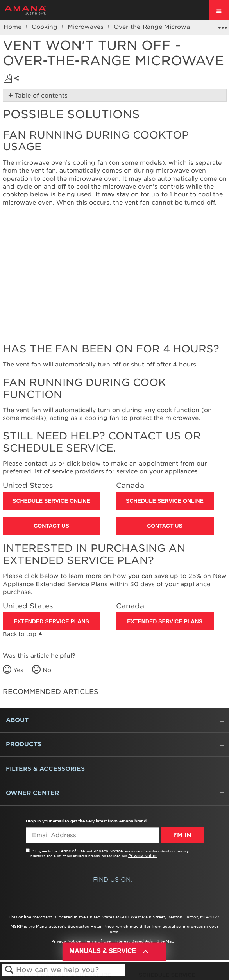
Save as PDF (8, 79)
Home (13, 27)
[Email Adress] (92, 835)
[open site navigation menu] (219, 10)
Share (19, 84)
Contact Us (51, 526)
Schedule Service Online (51, 501)
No (47, 670)
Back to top (20, 634)
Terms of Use (72, 851)
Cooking (46, 27)
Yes (18, 670)
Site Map (165, 941)
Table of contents (41, 96)
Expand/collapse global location (222, 25)
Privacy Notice (108, 851)
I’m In (182, 835)
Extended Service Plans (51, 621)
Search (9, 970)
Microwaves (87, 27)
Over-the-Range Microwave (156, 27)
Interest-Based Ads (134, 941)
